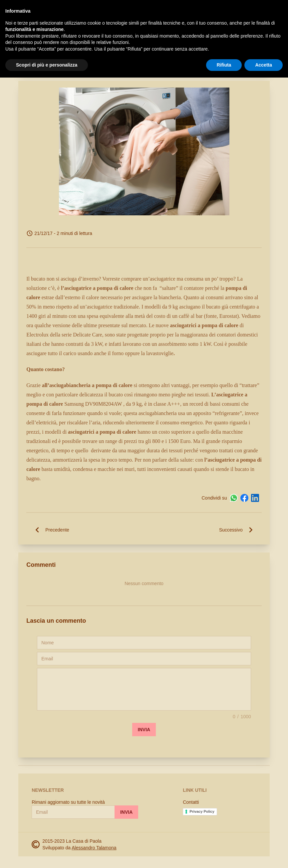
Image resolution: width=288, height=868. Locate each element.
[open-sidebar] (24, 11)
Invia (144, 730)
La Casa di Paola (62, 11)
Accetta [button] (264, 855)
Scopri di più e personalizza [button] (47, 855)
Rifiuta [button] (224, 855)
